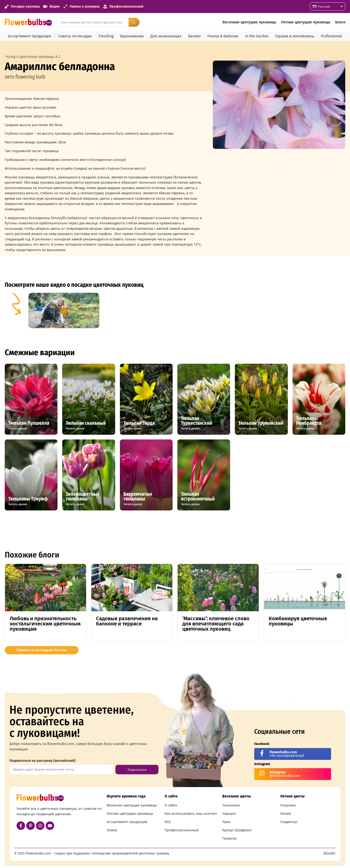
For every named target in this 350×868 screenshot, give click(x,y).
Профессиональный (182, 830)
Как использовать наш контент (191, 814)
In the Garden (257, 36)
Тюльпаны (231, 805)
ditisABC (330, 853)
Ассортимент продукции (30, 36)
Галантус (230, 838)
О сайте (171, 805)
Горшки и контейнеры (295, 36)
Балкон (195, 36)
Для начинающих (166, 36)
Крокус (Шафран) (237, 830)
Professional (331, 36)
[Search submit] (134, 22)
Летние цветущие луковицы (306, 22)
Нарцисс (229, 814)
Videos (112, 830)
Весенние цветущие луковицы (249, 22)
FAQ (168, 822)
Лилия (286, 814)
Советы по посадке (75, 36)
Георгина (288, 805)
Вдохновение (132, 36)
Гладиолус (289, 822)
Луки (226, 822)
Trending (106, 36)
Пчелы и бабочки (223, 36)
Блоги (340, 22)
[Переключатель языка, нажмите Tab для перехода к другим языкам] (328, 7)
